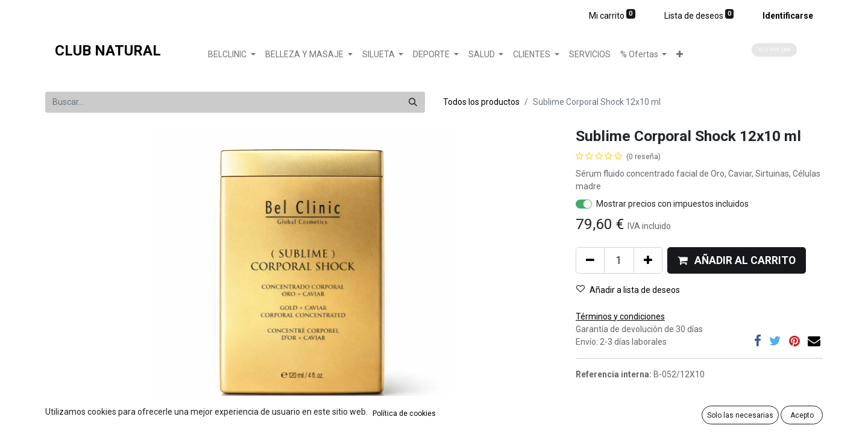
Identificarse (788, 16)
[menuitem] (590, 55)
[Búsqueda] (413, 102)
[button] (680, 55)
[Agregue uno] (648, 260)
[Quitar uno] (590, 260)
